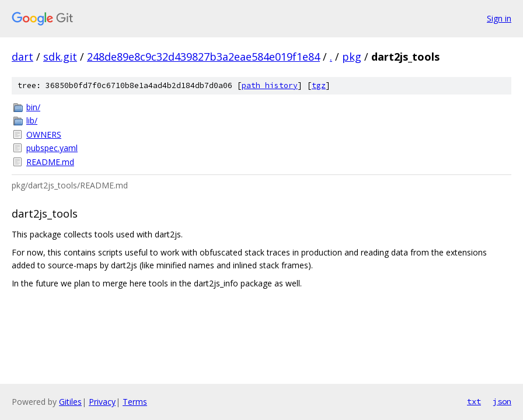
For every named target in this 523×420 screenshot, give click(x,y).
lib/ (32, 120)
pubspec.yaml (52, 148)
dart (22, 57)
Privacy (102, 402)
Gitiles (70, 402)
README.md (50, 162)
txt (474, 401)
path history (270, 85)
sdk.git (60, 57)
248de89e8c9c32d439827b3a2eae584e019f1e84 (203, 57)
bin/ (33, 107)
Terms (135, 402)
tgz (319, 85)
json (502, 401)
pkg (352, 57)
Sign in (499, 18)
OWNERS (44, 134)
